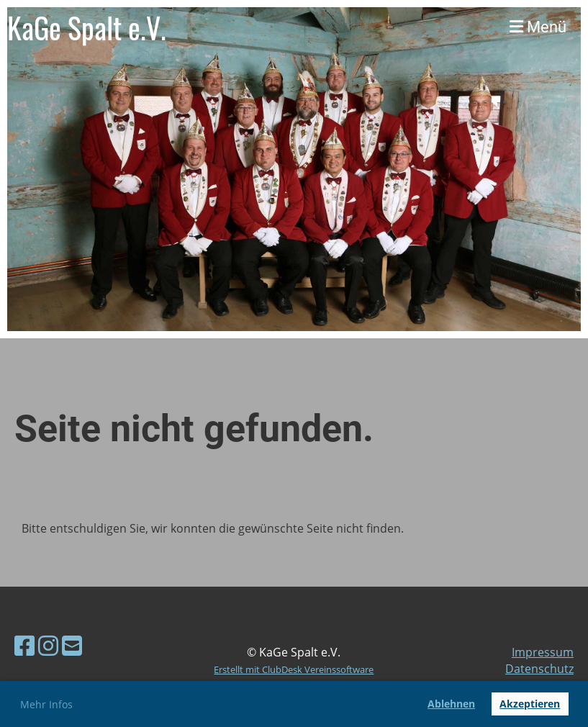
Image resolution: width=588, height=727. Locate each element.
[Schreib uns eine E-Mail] (72, 645)
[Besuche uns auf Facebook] (24, 645)
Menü (538, 27)
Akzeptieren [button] (530, 704)
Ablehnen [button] (451, 704)
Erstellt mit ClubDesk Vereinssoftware (294, 669)
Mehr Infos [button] (46, 704)
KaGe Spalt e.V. (87, 27)
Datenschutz (539, 669)
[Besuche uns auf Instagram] (48, 645)
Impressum (543, 652)
